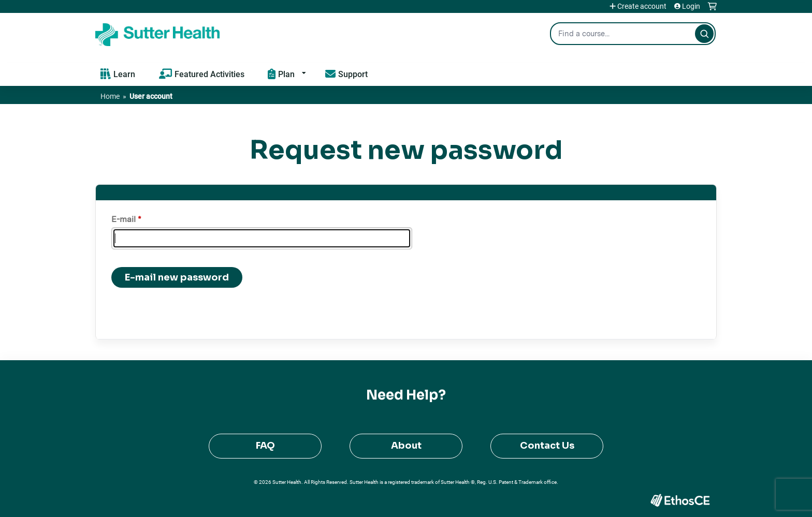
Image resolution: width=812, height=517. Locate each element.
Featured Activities (209, 74)
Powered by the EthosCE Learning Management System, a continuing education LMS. (680, 500)
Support (353, 74)
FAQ (265, 446)
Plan (286, 74)
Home (110, 96)
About (406, 446)
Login (691, 6)
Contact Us (547, 446)
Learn (124, 74)
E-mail (124, 219)
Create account (642, 6)
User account (151, 96)
